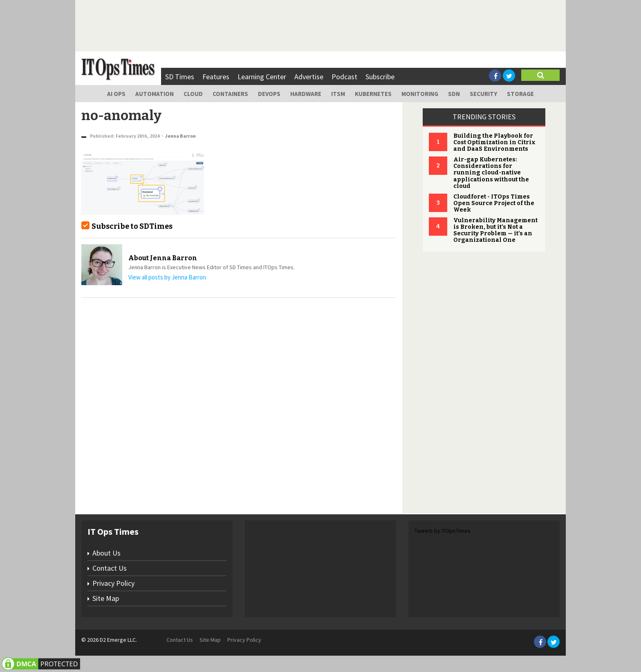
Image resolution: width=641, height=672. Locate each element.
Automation (155, 94)
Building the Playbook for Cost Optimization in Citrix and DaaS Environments (494, 142)
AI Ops (116, 94)
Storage (520, 94)
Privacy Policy (113, 583)
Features (216, 77)
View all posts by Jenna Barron (167, 277)
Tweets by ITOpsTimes (443, 531)
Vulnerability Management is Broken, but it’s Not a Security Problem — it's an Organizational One (495, 230)
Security (483, 94)
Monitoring (420, 94)
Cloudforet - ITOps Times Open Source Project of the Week (494, 203)
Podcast (344, 77)
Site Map (106, 598)
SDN (454, 94)
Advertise (309, 77)
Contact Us (110, 568)
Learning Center (262, 77)
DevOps (269, 94)
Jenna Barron (180, 136)
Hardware (306, 94)
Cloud (193, 94)
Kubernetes (373, 94)
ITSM (338, 94)
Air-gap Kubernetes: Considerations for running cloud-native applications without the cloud (491, 173)
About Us (106, 553)
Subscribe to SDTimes (132, 226)
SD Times (180, 77)
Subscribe (380, 77)
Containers (230, 94)
